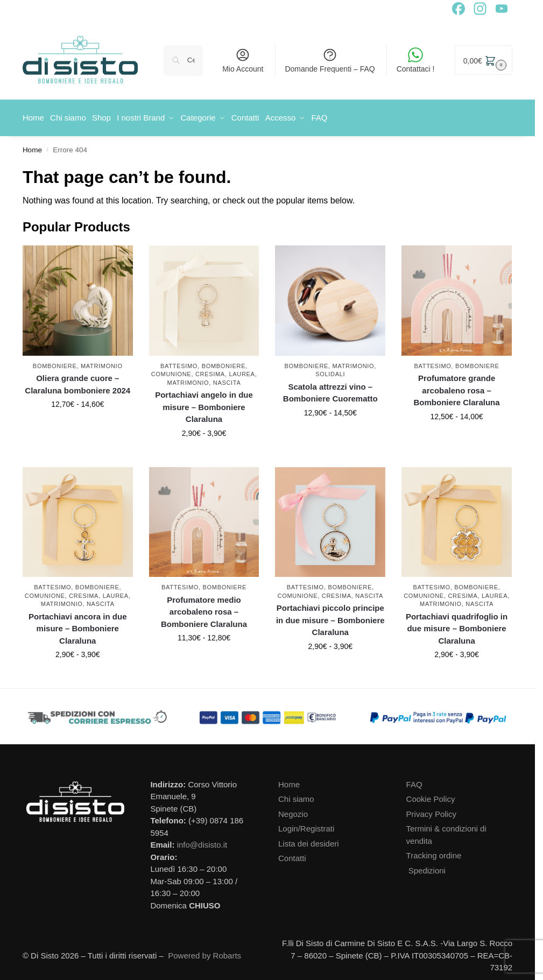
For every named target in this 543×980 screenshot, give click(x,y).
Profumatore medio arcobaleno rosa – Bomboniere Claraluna (204, 608)
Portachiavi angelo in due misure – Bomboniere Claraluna (204, 404)
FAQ (414, 781)
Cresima (210, 371)
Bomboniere (55, 362)
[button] (484, 60)
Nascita (227, 379)
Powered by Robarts (204, 952)
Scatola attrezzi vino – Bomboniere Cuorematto (330, 389)
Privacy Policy (431, 810)
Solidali (330, 371)
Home (32, 146)
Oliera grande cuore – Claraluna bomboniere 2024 (77, 381)
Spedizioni (427, 867)
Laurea (242, 371)
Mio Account (243, 60)
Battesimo (179, 362)
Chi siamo (296, 796)
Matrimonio (102, 362)
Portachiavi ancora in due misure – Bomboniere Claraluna (78, 625)
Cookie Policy (431, 796)
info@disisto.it (202, 841)
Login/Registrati (306, 825)
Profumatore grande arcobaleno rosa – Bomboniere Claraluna (457, 387)
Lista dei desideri (309, 840)
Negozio (293, 810)
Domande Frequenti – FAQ (330, 60)
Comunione (171, 371)
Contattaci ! (416, 60)
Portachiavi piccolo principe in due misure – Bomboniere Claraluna (330, 617)
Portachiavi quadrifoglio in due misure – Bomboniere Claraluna (457, 625)
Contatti (292, 855)
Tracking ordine (434, 852)
